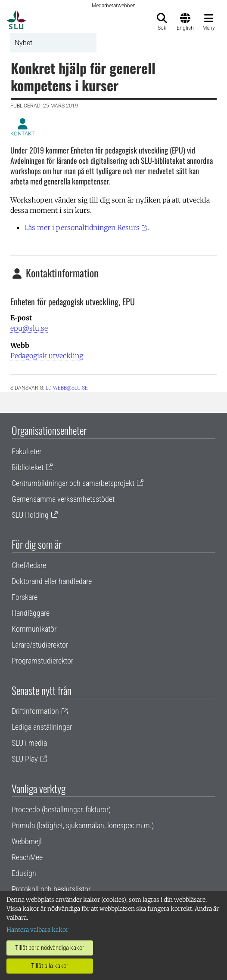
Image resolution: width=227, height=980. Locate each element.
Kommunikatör (34, 629)
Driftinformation (35, 711)
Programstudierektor (42, 661)
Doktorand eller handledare (52, 581)
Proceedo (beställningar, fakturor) (61, 809)
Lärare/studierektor (40, 645)
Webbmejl (27, 841)
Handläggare (31, 613)
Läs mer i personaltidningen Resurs (82, 227)
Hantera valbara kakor (37, 930)
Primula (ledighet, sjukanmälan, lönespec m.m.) (83, 825)
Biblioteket (28, 467)
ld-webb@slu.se (67, 388)
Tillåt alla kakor (50, 966)
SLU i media (29, 743)
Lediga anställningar (42, 727)
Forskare (25, 597)
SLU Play (25, 759)
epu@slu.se (29, 328)
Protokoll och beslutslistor (51, 889)
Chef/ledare (29, 565)
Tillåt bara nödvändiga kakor (50, 948)
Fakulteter (26, 451)
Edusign (24, 873)
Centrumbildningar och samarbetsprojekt (73, 483)
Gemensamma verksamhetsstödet (63, 499)
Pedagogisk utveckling (47, 356)
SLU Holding (30, 515)
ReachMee (27, 857)
